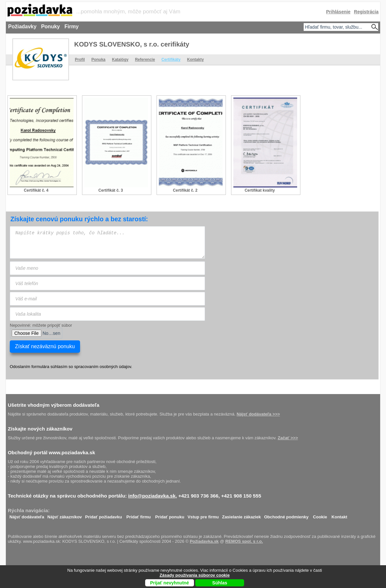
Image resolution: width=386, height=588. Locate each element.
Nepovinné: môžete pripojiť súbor (41, 325)
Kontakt (339, 515)
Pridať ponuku (170, 515)
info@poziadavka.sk (152, 496)
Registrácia (366, 12)
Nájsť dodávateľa (27, 515)
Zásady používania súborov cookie (194, 575)
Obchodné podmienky (286, 515)
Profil (80, 60)
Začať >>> (288, 438)
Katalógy (120, 60)
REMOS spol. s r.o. (244, 541)
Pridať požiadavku (104, 515)
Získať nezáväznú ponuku (45, 346)
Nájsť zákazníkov (65, 515)
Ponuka (98, 60)
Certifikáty (171, 60)
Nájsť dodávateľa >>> (258, 414)
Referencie (145, 60)
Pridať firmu (138, 515)
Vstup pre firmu (203, 515)
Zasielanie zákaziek (241, 515)
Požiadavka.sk (204, 541)
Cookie (320, 515)
